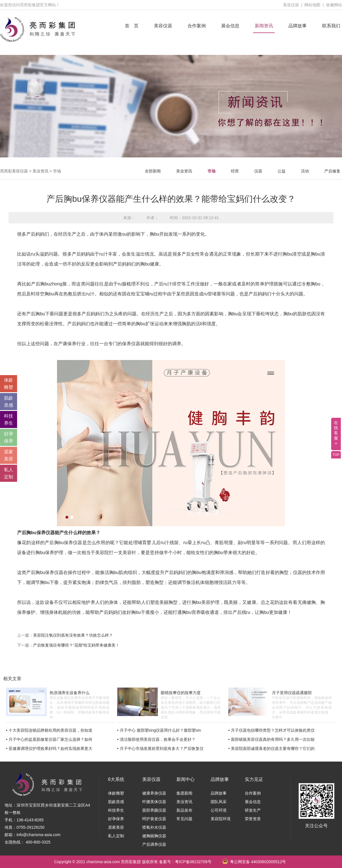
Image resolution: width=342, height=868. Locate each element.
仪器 (258, 171)
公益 (282, 171)
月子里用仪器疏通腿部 (292, 693)
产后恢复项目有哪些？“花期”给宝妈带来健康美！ (76, 645)
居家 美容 (9, 455)
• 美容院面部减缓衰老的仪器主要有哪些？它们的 (271, 748)
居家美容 (116, 827)
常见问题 (184, 819)
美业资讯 (40, 171)
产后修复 (332, 171)
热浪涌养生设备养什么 (70, 693)
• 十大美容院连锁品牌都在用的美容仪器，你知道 (49, 730)
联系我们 (331, 26)
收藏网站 (334, 5)
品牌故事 (298, 26)
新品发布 (184, 810)
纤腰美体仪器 (154, 802)
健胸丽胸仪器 (154, 836)
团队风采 (219, 802)
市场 (57, 171)
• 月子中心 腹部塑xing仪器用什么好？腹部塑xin (159, 730)
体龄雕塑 (116, 793)
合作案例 (197, 26)
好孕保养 (116, 819)
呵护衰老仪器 (154, 819)
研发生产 (253, 810)
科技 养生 (9, 419)
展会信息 (230, 26)
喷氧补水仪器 (154, 827)
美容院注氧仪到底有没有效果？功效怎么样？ (73, 635)
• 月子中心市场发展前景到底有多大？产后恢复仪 (160, 748)
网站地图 (312, 5)
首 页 (132, 26)
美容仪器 (291, 5)
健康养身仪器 (154, 793)
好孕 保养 (9, 437)
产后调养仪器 (154, 844)
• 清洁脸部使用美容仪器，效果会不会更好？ (156, 739)
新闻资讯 (264, 26)
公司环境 (219, 810)
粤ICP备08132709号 (193, 862)
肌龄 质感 (9, 402)
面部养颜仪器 (154, 810)
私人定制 (116, 836)
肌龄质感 (116, 802)
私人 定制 (9, 473)
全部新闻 (153, 171)
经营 (235, 171)
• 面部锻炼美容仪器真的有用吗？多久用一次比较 (271, 739)
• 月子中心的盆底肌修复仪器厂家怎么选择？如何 (49, 739)
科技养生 (116, 810)
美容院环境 (221, 819)
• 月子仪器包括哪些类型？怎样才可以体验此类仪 (271, 730)
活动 (305, 171)
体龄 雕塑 (9, 384)
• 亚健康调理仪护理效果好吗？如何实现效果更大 (49, 748)
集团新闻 (184, 793)
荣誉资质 (253, 819)
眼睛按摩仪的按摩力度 (181, 693)
